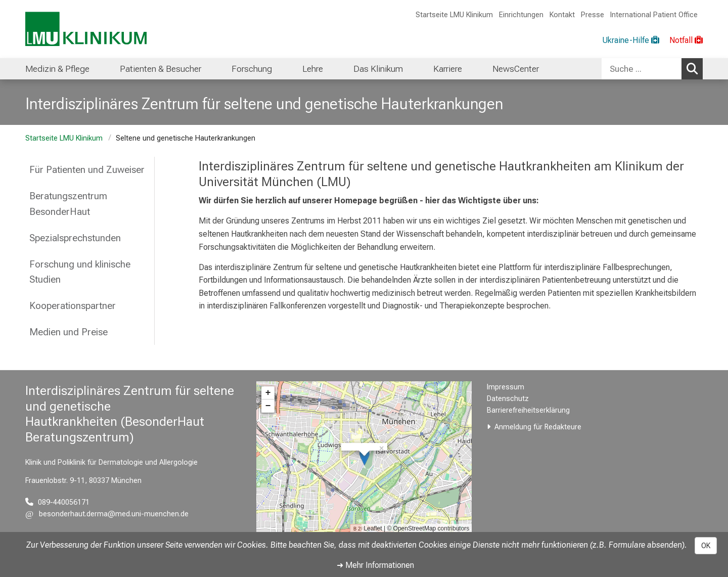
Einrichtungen (521, 15)
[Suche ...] (642, 69)
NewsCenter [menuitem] (516, 69)
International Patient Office (654, 15)
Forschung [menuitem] (252, 69)
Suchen (695, 68)
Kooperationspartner (73, 306)
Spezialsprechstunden (75, 238)
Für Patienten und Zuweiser (87, 170)
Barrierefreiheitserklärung (528, 410)
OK (706, 546)
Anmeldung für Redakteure (538, 427)
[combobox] (652, 69)
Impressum (506, 387)
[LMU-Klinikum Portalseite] (86, 29)
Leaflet (373, 528)
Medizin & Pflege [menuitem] (57, 69)
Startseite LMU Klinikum (454, 15)
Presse (593, 15)
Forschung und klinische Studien (80, 272)
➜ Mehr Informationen (375, 565)
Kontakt (562, 15)
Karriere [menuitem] (448, 69)
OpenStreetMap (415, 528)
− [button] (268, 406)
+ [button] (268, 393)
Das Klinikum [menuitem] (378, 69)
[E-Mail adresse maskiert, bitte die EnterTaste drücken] (107, 514)
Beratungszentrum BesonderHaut (68, 204)
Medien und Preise (69, 332)
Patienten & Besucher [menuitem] (161, 69)
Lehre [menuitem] (313, 69)
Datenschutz (508, 399)
